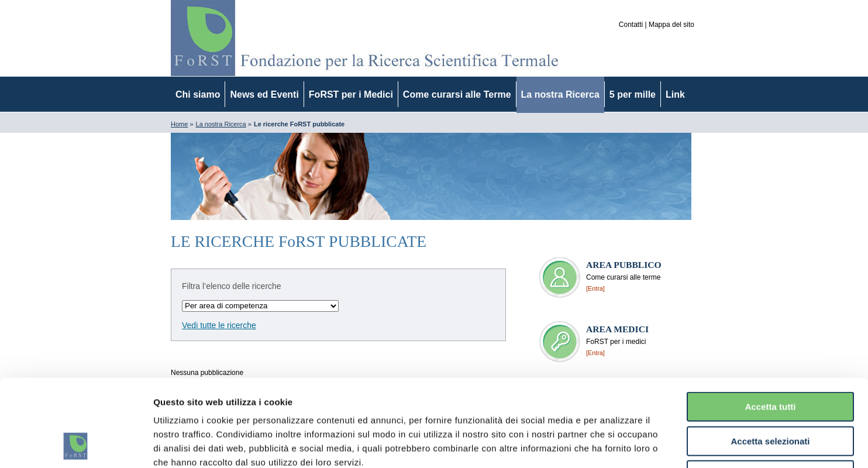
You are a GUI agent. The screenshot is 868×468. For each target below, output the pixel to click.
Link (675, 94)
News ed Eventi (264, 94)
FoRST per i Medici (351, 94)
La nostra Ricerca (560, 94)
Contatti (631, 25)
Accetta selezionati (770, 359)
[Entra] (595, 288)
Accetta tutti (771, 325)
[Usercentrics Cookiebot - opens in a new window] (76, 445)
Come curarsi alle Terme (457, 94)
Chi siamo (198, 94)
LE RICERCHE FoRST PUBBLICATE (299, 241)
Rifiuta (771, 393)
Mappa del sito (671, 25)
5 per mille (633, 94)
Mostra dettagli (615, 445)
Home (179, 124)
